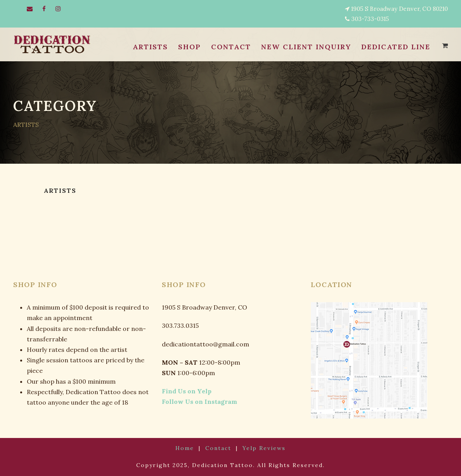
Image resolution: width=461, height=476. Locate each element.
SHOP (186, 47)
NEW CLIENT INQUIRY (303, 47)
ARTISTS (148, 47)
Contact (219, 448)
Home (189, 448)
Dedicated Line (395, 47)
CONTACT (228, 47)
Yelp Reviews (260, 448)
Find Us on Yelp (183, 391)
